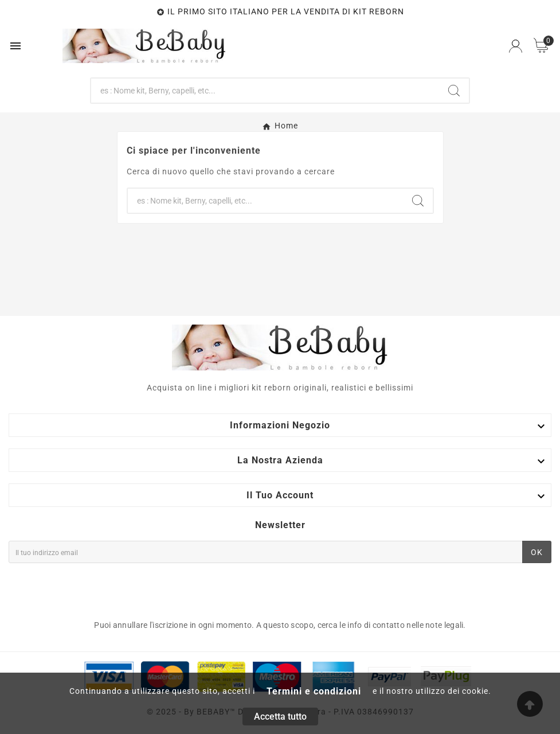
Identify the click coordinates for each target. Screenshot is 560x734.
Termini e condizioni (314, 691)
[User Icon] (516, 46)
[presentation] (96, 588)
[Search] (454, 91)
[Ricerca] (265, 91)
